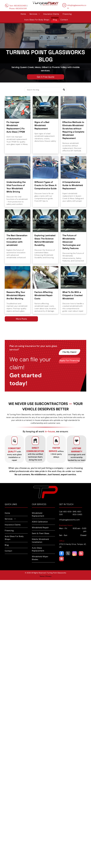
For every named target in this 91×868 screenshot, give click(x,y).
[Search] (45, 90)
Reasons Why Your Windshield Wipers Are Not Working (16, 295)
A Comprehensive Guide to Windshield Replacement (73, 185)
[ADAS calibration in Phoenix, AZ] (73, 221)
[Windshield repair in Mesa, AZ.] (45, 277)
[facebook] (61, 554)
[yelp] (81, 554)
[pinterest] (61, 559)
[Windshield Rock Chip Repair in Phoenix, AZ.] (45, 167)
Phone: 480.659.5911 (18, 8)
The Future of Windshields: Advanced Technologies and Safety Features (71, 242)
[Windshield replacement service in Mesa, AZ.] (18, 107)
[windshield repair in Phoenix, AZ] (18, 167)
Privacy (49, 576)
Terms (42, 576)
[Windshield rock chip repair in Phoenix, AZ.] (73, 277)
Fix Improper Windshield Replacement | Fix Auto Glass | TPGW (16, 127)
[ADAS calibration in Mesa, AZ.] (18, 221)
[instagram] (75, 554)
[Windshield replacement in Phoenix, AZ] (73, 167)
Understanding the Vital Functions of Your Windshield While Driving (16, 187)
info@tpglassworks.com (69, 520)
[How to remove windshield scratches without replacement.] (73, 107)
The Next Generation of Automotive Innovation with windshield (17, 240)
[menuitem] (23, 14)
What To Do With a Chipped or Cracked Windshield (72, 295)
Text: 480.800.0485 (18, 6)
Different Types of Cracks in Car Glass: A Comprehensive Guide (45, 185)
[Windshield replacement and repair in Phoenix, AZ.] (45, 221)
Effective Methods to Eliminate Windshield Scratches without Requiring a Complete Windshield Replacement (73, 130)
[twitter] (68, 554)
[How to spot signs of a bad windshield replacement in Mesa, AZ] (45, 107)
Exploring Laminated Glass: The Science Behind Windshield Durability (45, 240)
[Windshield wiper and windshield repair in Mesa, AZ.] (18, 277)
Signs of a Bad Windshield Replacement (42, 125)
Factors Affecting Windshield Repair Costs (44, 295)
